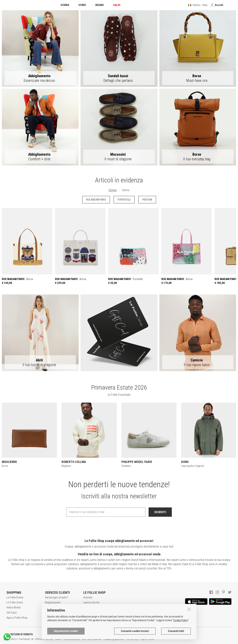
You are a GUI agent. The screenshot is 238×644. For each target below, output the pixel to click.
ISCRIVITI (160, 512)
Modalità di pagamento (58, 613)
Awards (87, 607)
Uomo (126, 190)
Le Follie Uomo (15, 602)
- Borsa (27, 246)
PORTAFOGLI (124, 200)
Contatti (88, 618)
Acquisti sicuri (53, 607)
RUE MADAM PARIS (96, 200)
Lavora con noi (91, 602)
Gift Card (11, 613)
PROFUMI (147, 200)
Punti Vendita (90, 613)
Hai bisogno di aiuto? (57, 597)
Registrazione (53, 602)
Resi (47, 618)
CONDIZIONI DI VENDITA (20, 634)
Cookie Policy (181, 637)
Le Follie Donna (15, 597)
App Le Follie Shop (17, 618)
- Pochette (133, 246)
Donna (113, 190)
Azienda (88, 597)
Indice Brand (13, 607)
